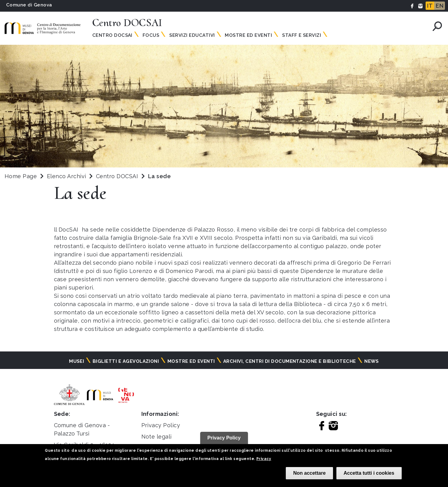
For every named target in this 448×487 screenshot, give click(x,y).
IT (430, 6)
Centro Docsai (112, 35)
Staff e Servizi (302, 35)
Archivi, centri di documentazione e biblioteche (290, 361)
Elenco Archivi (67, 176)
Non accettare (309, 473)
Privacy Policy (161, 425)
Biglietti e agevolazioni (126, 361)
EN (440, 6)
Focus (151, 35)
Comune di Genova (29, 5)
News (372, 361)
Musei (77, 361)
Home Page (21, 176)
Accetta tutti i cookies (369, 473)
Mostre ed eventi (191, 361)
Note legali (157, 437)
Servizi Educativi (192, 35)
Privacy (264, 459)
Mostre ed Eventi (248, 35)
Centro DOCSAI (118, 176)
